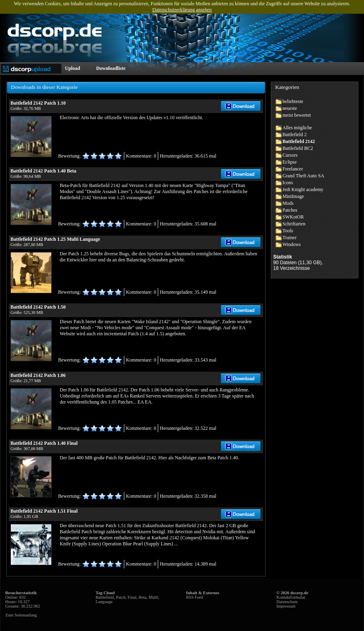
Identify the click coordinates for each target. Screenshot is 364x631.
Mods (288, 203)
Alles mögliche (297, 128)
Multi (153, 597)
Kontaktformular (291, 597)
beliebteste (293, 101)
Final (132, 597)
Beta (143, 597)
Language (104, 602)
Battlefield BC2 (298, 148)
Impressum (286, 606)
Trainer (290, 238)
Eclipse (290, 162)
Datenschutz (287, 602)
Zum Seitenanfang (21, 615)
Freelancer (293, 169)
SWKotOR (293, 217)
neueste (290, 108)
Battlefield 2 (295, 135)
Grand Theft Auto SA (303, 176)
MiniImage (293, 196)
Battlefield (105, 597)
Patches (290, 210)
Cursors (290, 155)
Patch (121, 597)
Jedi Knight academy (303, 189)
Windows (292, 244)
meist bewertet (297, 115)
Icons (288, 183)
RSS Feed (195, 597)
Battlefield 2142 (299, 141)
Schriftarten (294, 224)
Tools (288, 231)
